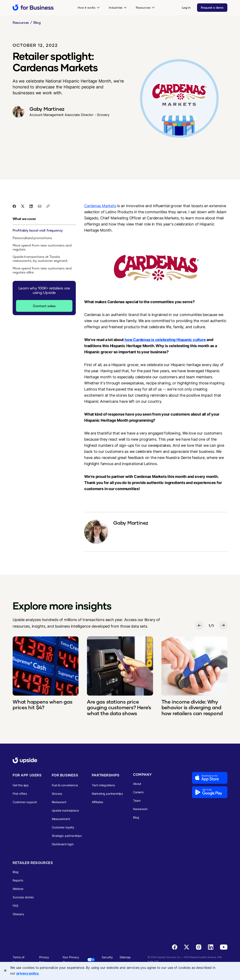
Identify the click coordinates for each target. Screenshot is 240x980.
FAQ (15, 906)
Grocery (57, 794)
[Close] (5, 971)
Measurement (61, 819)
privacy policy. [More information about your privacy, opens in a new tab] (28, 973)
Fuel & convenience (65, 785)
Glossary (18, 914)
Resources (21, 22)
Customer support (25, 802)
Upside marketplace (65, 810)
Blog (37, 22)
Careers (138, 792)
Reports (18, 880)
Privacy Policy (44, 960)
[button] (89, 7)
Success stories (23, 897)
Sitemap (125, 957)
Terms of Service (19, 960)
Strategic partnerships (67, 836)
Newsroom (140, 809)
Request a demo (212, 7)
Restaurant (59, 802)
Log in (186, 7)
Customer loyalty (63, 827)
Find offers (20, 794)
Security (107, 957)
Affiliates (97, 802)
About (137, 784)
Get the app (21, 785)
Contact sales (44, 306)
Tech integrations (103, 785)
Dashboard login (63, 844)
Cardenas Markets (100, 206)
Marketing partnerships (107, 794)
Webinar (18, 889)
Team (137, 801)
